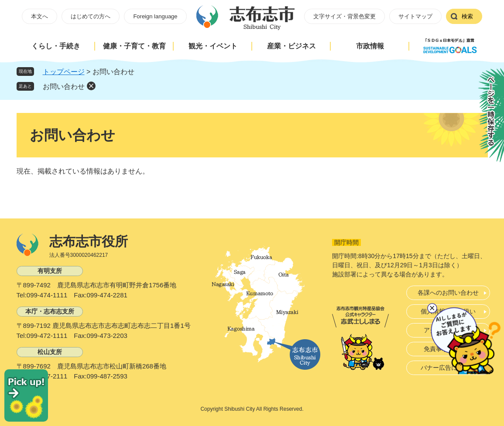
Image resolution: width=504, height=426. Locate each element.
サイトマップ (415, 16)
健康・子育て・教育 (134, 46)
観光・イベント (213, 46)
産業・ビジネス (291, 46)
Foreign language (155, 16)
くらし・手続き (56, 46)
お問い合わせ (64, 87)
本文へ (39, 16)
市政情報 (370, 46)
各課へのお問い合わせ (448, 293)
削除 (91, 86)
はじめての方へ (91, 16)
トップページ (64, 72)
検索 (467, 16)
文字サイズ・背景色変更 (345, 16)
